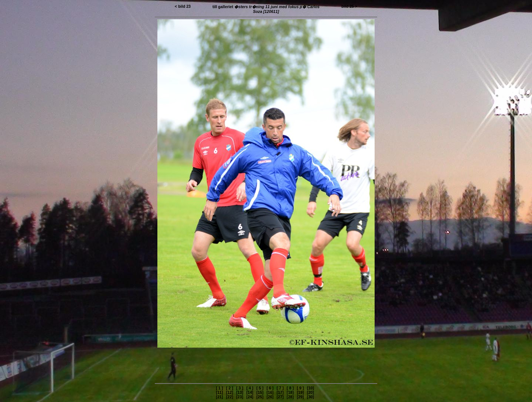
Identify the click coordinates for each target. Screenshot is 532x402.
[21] (220, 397)
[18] (290, 392)
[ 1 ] (220, 388)
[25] (260, 397)
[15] (260, 392)
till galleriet (266, 9)
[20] (311, 392)
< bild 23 (183, 6)
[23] (240, 397)
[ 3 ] (240, 388)
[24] (250, 397)
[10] (311, 388)
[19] (300, 392)
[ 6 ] (270, 388)
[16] (270, 392)
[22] (230, 397)
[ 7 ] (280, 388)
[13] (240, 392)
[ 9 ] (300, 388)
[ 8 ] (290, 388)
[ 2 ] (230, 388)
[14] (250, 392)
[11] (220, 392)
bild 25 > (349, 6)
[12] (230, 392)
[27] (280, 397)
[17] (280, 392)
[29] (300, 397)
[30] (311, 397)
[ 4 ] (250, 388)
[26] (270, 397)
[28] (290, 397)
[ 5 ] (260, 388)
